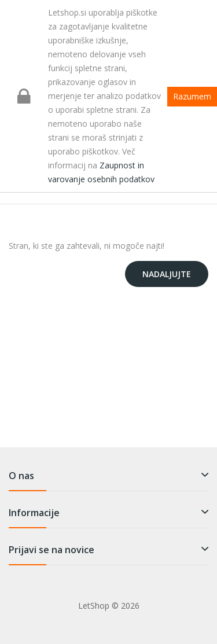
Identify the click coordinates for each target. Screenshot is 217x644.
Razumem (192, 96)
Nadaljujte (167, 274)
